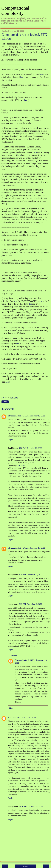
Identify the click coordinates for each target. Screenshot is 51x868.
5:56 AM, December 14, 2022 (24, 717)
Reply (10, 440)
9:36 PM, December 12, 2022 (30, 448)
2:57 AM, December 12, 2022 (33, 416)
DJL (10, 717)
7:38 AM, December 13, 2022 (31, 575)
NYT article (21, 465)
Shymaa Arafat (14, 416)
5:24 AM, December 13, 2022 (33, 548)
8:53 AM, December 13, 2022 (31, 604)
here (41, 74)
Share (5, 402)
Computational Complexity (15, 11)
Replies (14, 655)
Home (25, 866)
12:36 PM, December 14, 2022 (31, 806)
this (30, 304)
